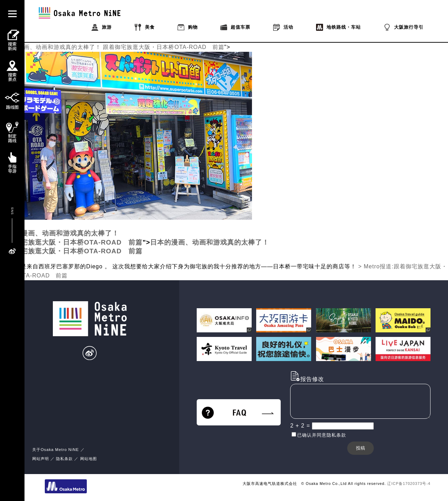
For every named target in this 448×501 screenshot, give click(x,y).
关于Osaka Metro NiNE (55, 450)
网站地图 (89, 459)
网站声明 (41, 459)
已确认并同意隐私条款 (322, 435)
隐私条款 (64, 459)
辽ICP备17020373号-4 (409, 484)
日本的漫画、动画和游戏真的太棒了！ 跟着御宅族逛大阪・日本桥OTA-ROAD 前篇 (112, 47)
